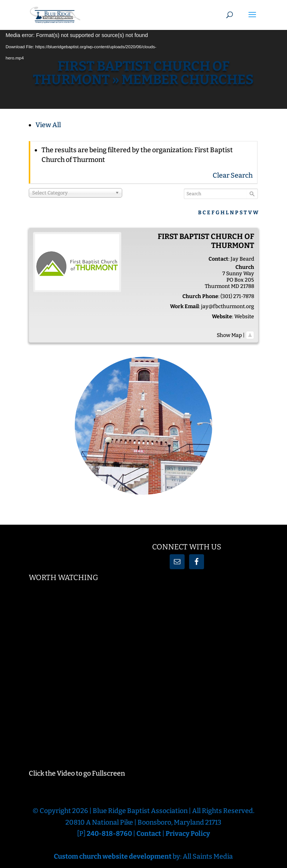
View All (48, 125)
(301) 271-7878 (237, 296)
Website (244, 317)
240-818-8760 (110, 834)
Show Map (229, 335)
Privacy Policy (188, 834)
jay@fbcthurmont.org (228, 306)
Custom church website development (113, 856)
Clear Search (233, 175)
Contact (149, 834)
